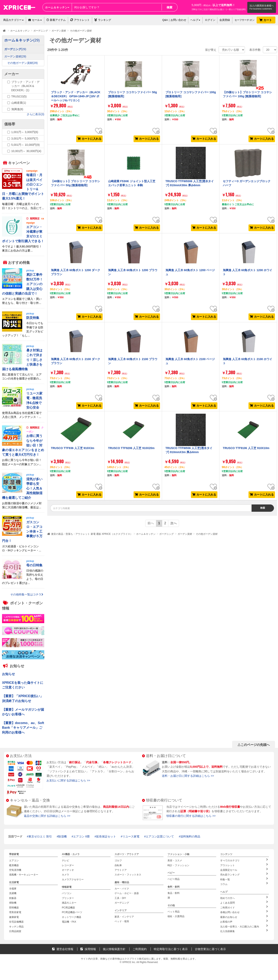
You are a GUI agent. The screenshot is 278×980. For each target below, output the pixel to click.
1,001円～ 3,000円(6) (25, 132)
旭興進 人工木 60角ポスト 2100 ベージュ (190, 361)
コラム (244, 884)
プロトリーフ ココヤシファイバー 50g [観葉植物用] (133, 94)
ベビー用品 (174, 879)
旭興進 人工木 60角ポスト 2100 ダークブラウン (76, 361)
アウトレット (80, 20)
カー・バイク (122, 889)
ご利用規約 (140, 949)
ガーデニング (166, 534)
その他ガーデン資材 (207, 534)
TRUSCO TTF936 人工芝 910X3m (73, 448)
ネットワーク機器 (72, 917)
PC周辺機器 (68, 907)
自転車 (118, 865)
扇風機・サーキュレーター (24, 875)
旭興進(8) (17, 109)
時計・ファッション (178, 865)
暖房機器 (14, 865)
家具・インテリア (124, 917)
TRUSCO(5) (19, 96)
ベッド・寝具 (122, 921)
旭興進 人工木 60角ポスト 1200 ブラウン (133, 272)
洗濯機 (13, 893)
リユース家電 (131, 836)
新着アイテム (56, 20)
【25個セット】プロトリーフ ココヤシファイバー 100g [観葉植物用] (247, 94)
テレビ (65, 861)
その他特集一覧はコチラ (27, 594)
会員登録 (225, 20)
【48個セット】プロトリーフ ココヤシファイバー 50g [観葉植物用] (75, 183)
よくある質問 (244, 902)
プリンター (68, 898)
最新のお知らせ (244, 917)
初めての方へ (244, 898)
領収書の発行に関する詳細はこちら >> (191, 816)
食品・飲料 (174, 893)
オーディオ (68, 870)
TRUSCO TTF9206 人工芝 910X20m (131, 448)
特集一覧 (244, 879)
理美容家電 (15, 912)
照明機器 (14, 907)
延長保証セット (106, 836)
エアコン (14, 861)
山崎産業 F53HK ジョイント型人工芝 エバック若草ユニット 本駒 (132, 183)
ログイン (210, 20)
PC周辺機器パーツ (72, 912)
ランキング (103, 20)
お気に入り (99, 128)
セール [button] (35, 20)
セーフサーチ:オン (245, 20)
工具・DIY (120, 898)
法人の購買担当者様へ (262, 6)
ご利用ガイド (244, 907)
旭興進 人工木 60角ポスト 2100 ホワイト (247, 361)
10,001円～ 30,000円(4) (26, 151)
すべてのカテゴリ (244, 860)
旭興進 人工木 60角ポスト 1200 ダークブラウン (76, 272)
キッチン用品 (16, 926)
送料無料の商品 (190, 836)
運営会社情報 (63, 949)
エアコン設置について (160, 836)
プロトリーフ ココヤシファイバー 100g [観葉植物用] (191, 94)
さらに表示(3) (35, 114)
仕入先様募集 (244, 931)
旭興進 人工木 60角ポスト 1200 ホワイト (247, 272)
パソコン (67, 893)
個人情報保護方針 (114, 949)
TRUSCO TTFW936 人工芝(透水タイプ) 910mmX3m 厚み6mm (189, 450)
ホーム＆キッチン (146, 534)
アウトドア (121, 870)
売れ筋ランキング (244, 874)
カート (266, 20)
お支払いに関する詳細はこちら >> (68, 780)
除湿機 (62, 836)
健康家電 (14, 917)
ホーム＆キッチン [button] (57, 7)
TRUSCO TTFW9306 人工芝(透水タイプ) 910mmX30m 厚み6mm (190, 183)
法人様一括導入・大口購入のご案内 (244, 926)
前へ (151, 523)
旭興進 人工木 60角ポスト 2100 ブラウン (133, 361)
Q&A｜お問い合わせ (174, 20)
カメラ (65, 875)
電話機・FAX (69, 922)
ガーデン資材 (185, 534)
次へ (174, 523)
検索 (170, 7)
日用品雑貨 (15, 931)
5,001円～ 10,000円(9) (26, 145)
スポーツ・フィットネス (128, 875)
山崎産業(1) (19, 103)
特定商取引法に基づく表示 (171, 949)
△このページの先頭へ (254, 745)
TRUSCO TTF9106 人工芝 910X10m (246, 448)
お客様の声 (244, 921)
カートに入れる (89, 139)
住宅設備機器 (16, 922)
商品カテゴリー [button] (13, 20)
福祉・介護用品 (176, 916)
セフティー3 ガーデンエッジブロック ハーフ (247, 183)
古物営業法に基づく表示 (210, 949)
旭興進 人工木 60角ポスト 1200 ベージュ (190, 272)
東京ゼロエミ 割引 (40, 836)
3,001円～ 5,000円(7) (25, 138)
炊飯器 (13, 898)
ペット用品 (174, 911)
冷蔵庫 (13, 889)
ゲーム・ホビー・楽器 (127, 893)
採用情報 (88, 949)
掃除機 (13, 903)
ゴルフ (118, 861)
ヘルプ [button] (195, 20)
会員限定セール (244, 870)
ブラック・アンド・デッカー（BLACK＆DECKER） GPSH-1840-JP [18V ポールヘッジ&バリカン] (76, 96)
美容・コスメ (175, 861)
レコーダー (68, 865)
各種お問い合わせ (244, 912)
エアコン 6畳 (81, 836)
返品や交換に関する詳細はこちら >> (47, 816)
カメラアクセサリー (73, 880)
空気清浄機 (15, 870)
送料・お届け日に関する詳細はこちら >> (188, 776)
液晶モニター (69, 903)
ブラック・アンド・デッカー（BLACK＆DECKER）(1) (25, 86)
